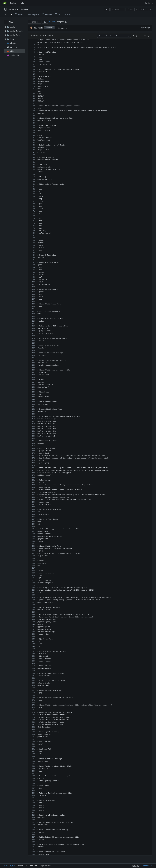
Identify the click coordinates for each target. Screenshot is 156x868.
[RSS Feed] (107, 9)
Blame (118, 36)
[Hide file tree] (6, 22)
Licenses (145, 866)
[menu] (136, 866)
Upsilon (25, 9)
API (152, 866)
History (126, 36)
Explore (13, 3)
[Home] (5, 3)
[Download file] (133, 36)
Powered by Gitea (9, 866)
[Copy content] (137, 36)
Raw (101, 36)
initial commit (61, 28)
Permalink (109, 36)
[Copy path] (66, 22)
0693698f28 (49, 28)
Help (22, 3)
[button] (45, 22)
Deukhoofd (14, 9)
